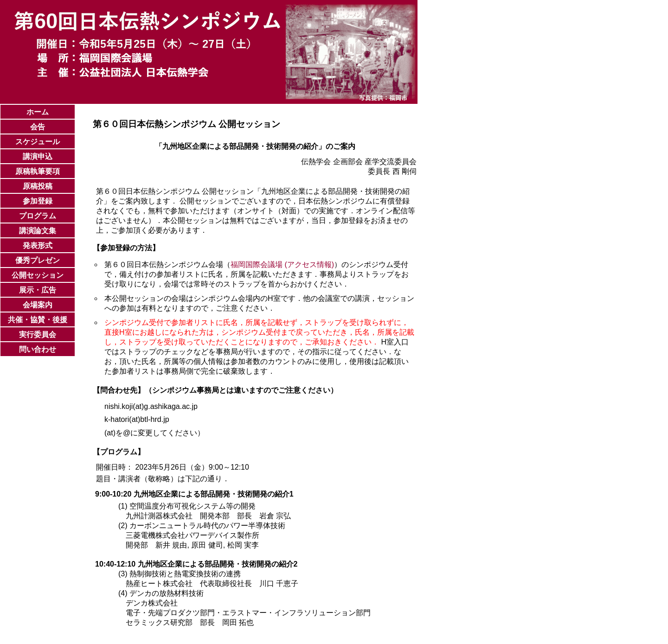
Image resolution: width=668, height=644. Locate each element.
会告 (38, 127)
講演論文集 (38, 231)
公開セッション (38, 275)
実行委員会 (38, 335)
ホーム (38, 112)
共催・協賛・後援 (38, 320)
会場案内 (38, 305)
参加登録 (38, 201)
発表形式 (38, 245)
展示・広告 (38, 290)
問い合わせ (38, 349)
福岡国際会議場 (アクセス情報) (282, 265)
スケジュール (38, 142)
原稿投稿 (38, 186)
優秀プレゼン (38, 260)
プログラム (38, 216)
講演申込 (38, 156)
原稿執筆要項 (38, 171)
